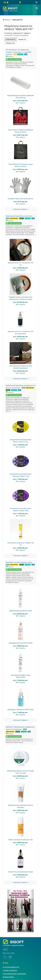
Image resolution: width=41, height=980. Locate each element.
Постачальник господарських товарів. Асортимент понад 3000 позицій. (18, 52)
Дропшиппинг (14, 218)
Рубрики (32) (10, 43)
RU (6, 949)
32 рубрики (24, 35)
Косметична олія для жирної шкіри (20, 872)
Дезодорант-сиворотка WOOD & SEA (21, 710)
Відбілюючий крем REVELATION (21, 611)
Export (22, 218)
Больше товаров (20, 209)
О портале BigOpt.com (11, 967)
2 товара (15, 35)
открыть (22, 103)
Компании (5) (11, 39)
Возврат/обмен (8, 977)
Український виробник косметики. (19, 216)
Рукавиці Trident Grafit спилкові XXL (21, 199)
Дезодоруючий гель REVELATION (21, 643)
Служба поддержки (10, 970)
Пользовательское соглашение (14, 974)
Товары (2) (22, 39)
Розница (20, 54)
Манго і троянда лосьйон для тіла (21, 840)
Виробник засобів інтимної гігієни (19, 562)
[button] (9, 911)
